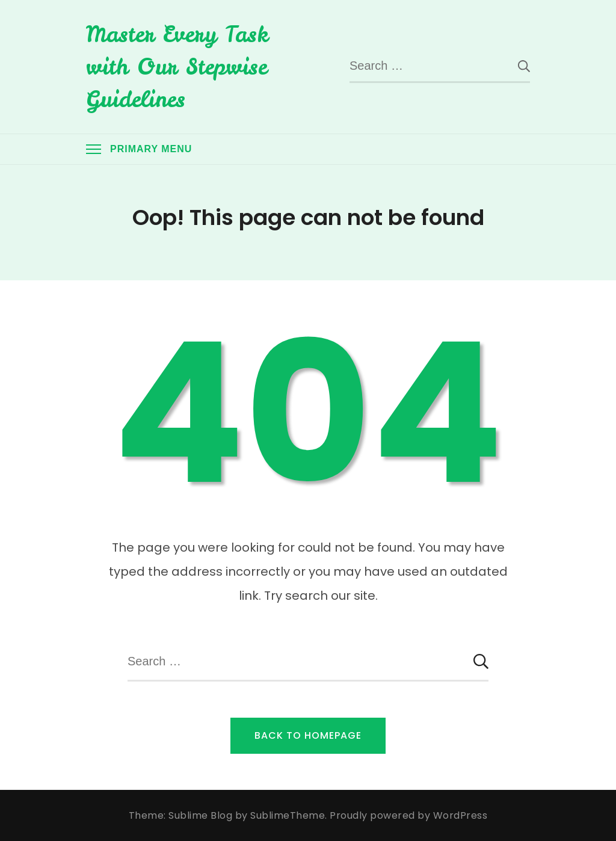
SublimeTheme (288, 815)
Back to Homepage (308, 735)
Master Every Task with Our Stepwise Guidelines (177, 67)
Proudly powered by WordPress (408, 815)
